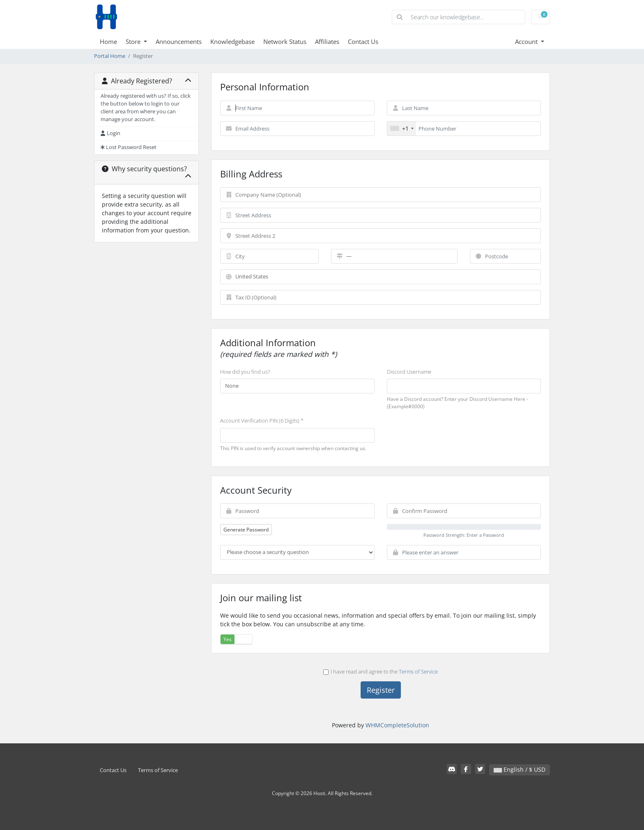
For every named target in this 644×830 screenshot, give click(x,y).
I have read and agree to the (381, 671)
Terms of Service (418, 671)
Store (134, 41)
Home (108, 41)
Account (527, 41)
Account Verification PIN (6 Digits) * (262, 421)
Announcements (179, 41)
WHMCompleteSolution (397, 725)
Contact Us (363, 41)
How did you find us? (245, 372)
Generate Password (246, 530)
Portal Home (110, 56)
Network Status (285, 41)
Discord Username (409, 372)
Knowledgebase (232, 41)
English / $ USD (520, 769)
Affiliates (327, 41)
